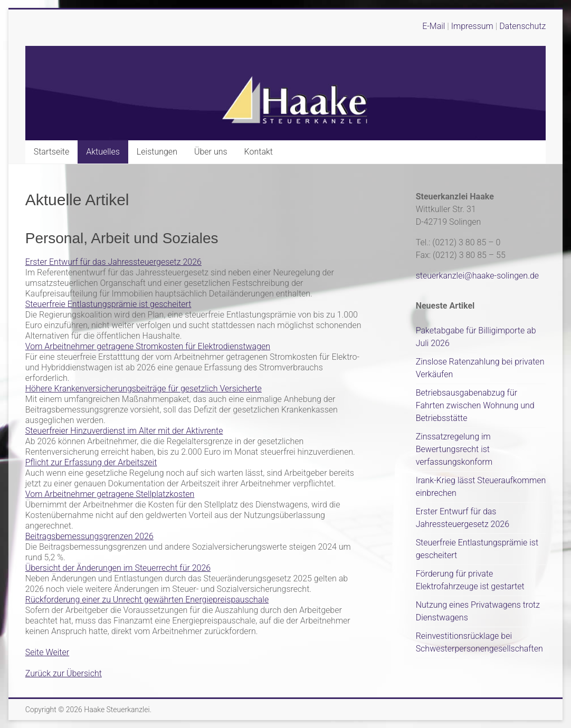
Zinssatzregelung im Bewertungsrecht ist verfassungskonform (454, 449)
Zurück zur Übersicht (64, 673)
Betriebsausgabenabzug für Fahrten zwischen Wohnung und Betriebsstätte (475, 405)
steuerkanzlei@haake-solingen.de (478, 276)
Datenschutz (522, 26)
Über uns (211, 152)
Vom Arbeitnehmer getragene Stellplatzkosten (110, 494)
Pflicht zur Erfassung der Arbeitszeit (91, 462)
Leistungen (157, 152)
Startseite (52, 152)
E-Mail (434, 26)
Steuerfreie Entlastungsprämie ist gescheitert (108, 304)
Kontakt (259, 152)
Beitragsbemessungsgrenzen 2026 (89, 536)
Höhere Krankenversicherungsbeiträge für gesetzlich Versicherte (144, 389)
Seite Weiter (47, 652)
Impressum (473, 26)
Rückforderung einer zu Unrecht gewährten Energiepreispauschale (147, 600)
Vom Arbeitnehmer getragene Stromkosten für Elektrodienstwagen (148, 346)
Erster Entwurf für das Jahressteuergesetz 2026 (113, 262)
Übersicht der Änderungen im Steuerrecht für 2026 (118, 568)
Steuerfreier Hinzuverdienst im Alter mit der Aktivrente (124, 431)
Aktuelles (103, 152)
